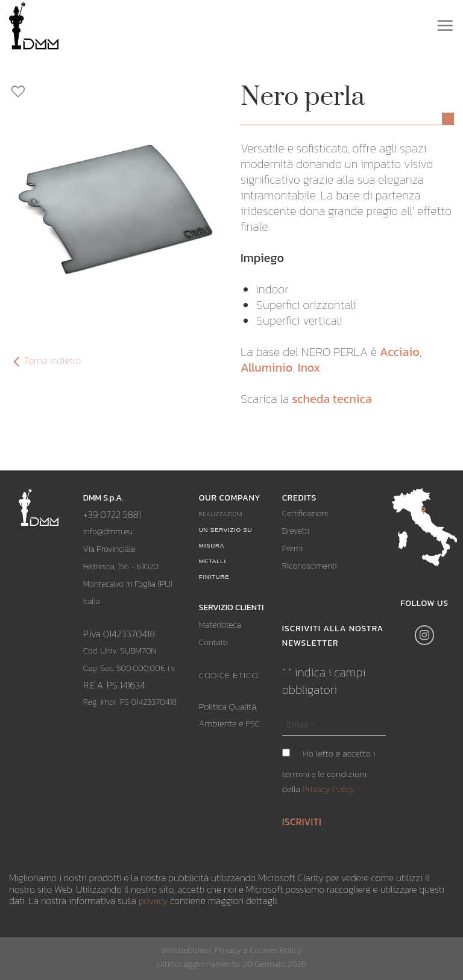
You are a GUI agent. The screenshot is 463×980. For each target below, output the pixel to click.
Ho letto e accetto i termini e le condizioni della (329, 771)
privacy (153, 900)
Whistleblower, (188, 950)
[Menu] (445, 25)
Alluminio (266, 367)
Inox (309, 367)
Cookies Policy (276, 950)
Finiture (214, 577)
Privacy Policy (329, 789)
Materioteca (220, 625)
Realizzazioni (221, 514)
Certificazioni (305, 513)
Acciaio (400, 352)
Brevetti (296, 531)
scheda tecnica (332, 399)
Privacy (228, 950)
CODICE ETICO (228, 675)
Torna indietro (45, 361)
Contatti (213, 642)
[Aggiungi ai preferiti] (116, 92)
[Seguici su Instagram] (425, 635)
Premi (292, 548)
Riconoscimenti (310, 566)
